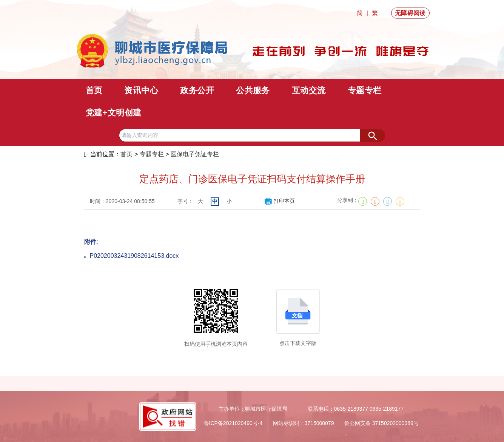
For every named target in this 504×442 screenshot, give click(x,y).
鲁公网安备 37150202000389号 (381, 423)
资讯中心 (141, 90)
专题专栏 (365, 90)
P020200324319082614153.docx (134, 256)
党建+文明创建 (114, 113)
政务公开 (197, 90)
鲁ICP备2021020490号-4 (233, 423)
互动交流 (309, 90)
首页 (94, 90)
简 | (363, 13)
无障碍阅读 (410, 13)
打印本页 (280, 201)
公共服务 (253, 90)
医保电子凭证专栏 (195, 154)
